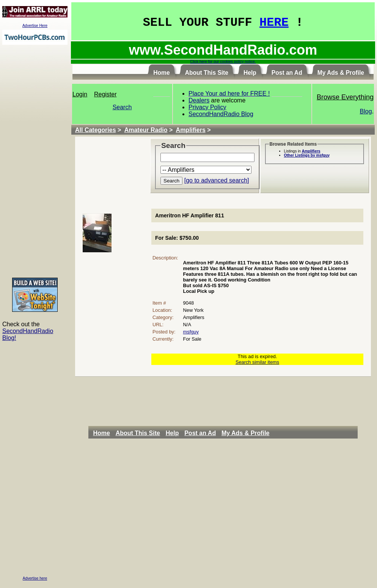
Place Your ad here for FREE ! (229, 94)
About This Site (138, 433)
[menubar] (183, 433)
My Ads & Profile (246, 433)
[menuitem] (103, 433)
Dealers (199, 100)
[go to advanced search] (217, 180)
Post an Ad (200, 433)
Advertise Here (35, 26)
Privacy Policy (207, 107)
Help (172, 433)
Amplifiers (191, 130)
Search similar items (257, 362)
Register (105, 94)
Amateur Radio (146, 130)
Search (122, 107)
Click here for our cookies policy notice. (223, 62)
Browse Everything (345, 97)
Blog (366, 111)
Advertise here (35, 578)
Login (80, 94)
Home (101, 433)
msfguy (191, 332)
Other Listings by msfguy (307, 155)
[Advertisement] (35, 161)
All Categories (96, 130)
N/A (187, 325)
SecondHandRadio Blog (221, 114)
